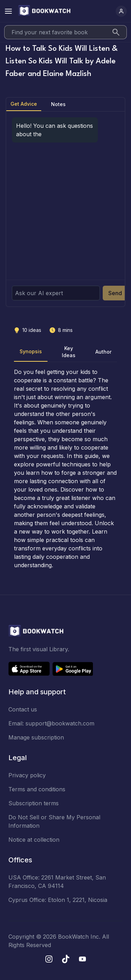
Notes (58, 104)
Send (115, 293)
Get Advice (24, 104)
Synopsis (31, 351)
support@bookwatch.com (60, 723)
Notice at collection (34, 840)
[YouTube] (82, 959)
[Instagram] (49, 959)
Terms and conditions (37, 789)
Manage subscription (36, 737)
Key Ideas (69, 352)
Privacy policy (27, 775)
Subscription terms (34, 803)
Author (103, 352)
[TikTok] (66, 959)
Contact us (23, 709)
